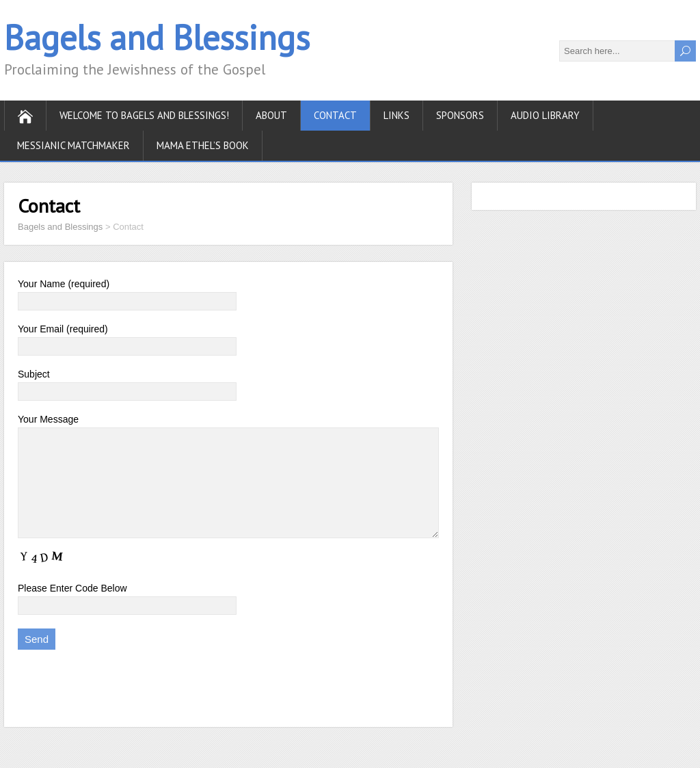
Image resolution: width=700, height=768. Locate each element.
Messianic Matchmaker (73, 145)
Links (396, 115)
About (271, 115)
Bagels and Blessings (157, 37)
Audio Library (545, 115)
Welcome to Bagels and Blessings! (144, 115)
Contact (335, 115)
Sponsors (460, 115)
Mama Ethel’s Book (203, 145)
